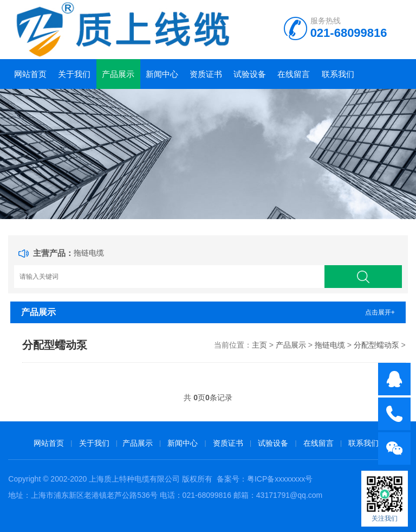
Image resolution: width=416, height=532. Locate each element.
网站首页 (30, 74)
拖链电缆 (89, 253)
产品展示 (118, 74)
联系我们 (338, 74)
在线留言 (294, 74)
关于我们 (74, 74)
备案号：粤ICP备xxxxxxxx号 (265, 479)
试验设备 (250, 74)
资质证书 (206, 74)
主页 (259, 345)
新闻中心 (162, 74)
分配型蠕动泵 (376, 345)
